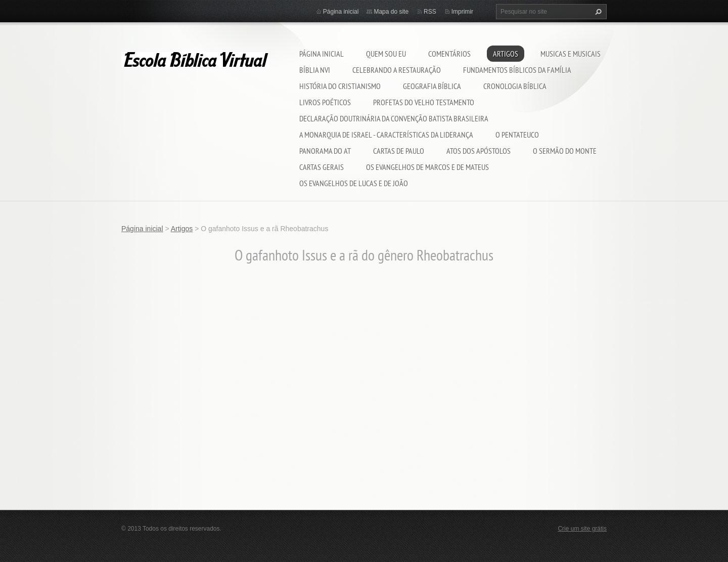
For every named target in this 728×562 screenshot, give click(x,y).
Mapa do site (391, 12)
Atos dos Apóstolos (479, 151)
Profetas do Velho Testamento (424, 102)
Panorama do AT (325, 151)
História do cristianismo (340, 86)
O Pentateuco (517, 135)
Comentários (449, 54)
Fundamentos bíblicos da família (517, 70)
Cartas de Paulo (399, 151)
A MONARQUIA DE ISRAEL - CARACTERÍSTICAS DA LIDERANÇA (386, 135)
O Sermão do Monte (565, 151)
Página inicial (322, 54)
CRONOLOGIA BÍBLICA (515, 86)
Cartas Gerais (322, 167)
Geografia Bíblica (432, 86)
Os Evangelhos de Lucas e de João (354, 183)
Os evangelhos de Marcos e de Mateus (427, 167)
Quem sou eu (386, 54)
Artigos (506, 54)
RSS (430, 12)
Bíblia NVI (315, 70)
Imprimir (462, 12)
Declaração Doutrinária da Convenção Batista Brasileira (394, 118)
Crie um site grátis (582, 529)
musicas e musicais (571, 54)
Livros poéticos (325, 102)
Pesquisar (597, 12)
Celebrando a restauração (397, 70)
